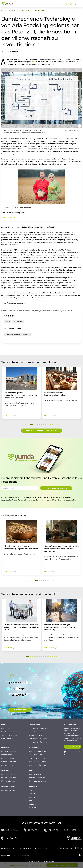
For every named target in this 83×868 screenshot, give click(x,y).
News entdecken (7, 728)
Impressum (6, 856)
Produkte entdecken (9, 751)
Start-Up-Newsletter (9, 735)
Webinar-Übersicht (8, 781)
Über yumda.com (41, 849)
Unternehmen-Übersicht (38, 742)
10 (52, 424)
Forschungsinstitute (9, 790)
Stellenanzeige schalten (38, 781)
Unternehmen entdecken (38, 728)
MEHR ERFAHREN (20, 710)
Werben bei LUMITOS (9, 849)
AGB (15, 856)
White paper (34, 797)
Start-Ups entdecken (37, 732)
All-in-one (33, 808)
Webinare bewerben (9, 778)
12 (52, 656)
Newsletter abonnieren (56, 488)
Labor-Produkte (7, 755)
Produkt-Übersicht (8, 765)
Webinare (32, 804)
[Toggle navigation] (80, 4)
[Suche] (62, 4)
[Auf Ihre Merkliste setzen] (75, 4)
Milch (33, 62)
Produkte (32, 794)
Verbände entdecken (36, 735)
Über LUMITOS (26, 849)
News (31, 790)
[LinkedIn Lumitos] (80, 856)
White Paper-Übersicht (37, 765)
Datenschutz (25, 856)
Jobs (31, 801)
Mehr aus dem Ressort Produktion (42, 431)
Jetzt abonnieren (72, 747)
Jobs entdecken (35, 774)
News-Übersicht (7, 739)
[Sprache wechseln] (71, 4)
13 (54, 656)
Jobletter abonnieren (37, 778)
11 (50, 656)
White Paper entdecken (38, 751)
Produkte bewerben (9, 762)
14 (57, 656)
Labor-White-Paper (36, 755)
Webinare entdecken (9, 774)
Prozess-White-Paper (37, 758)
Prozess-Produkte (8, 758)
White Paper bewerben (37, 762)
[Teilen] (66, 4)
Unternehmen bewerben (38, 739)
